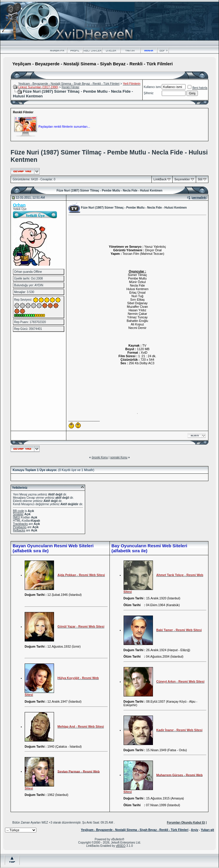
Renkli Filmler (71, 87)
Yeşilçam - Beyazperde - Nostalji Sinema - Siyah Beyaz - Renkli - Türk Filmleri (69, 84)
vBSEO (121, 846)
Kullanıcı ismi (153, 87)
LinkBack (160, 179)
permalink (199, 198)
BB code (18, 511)
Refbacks (19, 530)
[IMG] (16, 517)
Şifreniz (149, 93)
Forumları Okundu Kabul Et (186, 823)
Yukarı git (207, 830)
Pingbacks (20, 527)
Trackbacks (20, 524)
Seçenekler (182, 179)
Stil (200, 179)
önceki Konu (100, 457)
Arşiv (194, 830)
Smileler (18, 514)
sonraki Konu (119, 457)
